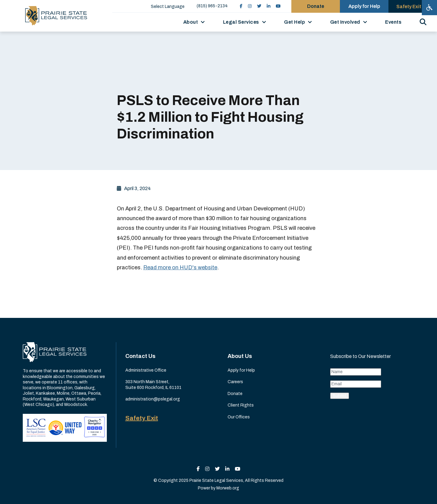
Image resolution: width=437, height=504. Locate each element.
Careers (235, 382)
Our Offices (239, 417)
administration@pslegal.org (153, 399)
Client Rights (241, 405)
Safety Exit (142, 418)
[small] (241, 6)
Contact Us (140, 356)
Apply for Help (241, 370)
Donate (235, 394)
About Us (240, 356)
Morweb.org (228, 488)
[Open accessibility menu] (429, 8)
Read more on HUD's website (180, 267)
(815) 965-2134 (212, 6)
